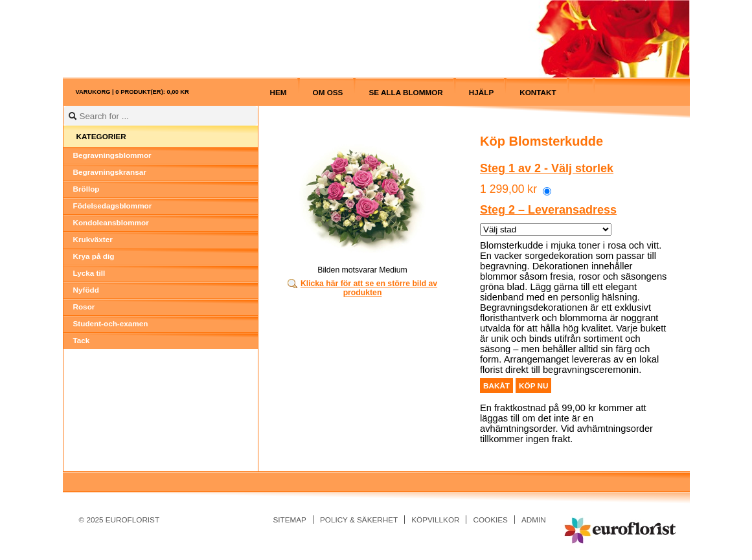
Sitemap (290, 520)
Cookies (490, 520)
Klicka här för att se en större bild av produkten (369, 288)
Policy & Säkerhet (359, 520)
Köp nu (533, 386)
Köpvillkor (435, 520)
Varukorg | (132, 92)
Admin (534, 520)
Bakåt (496, 386)
